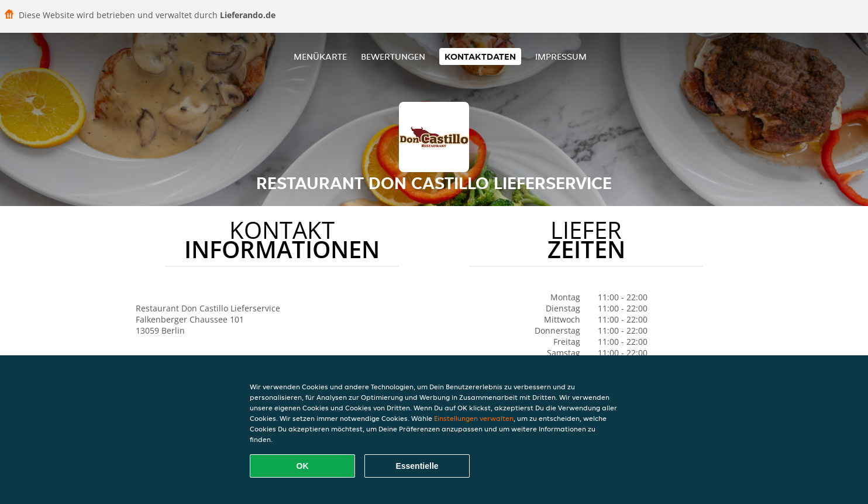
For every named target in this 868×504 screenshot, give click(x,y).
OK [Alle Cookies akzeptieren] (303, 466)
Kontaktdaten (480, 56)
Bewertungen (393, 56)
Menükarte (320, 56)
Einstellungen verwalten (474, 418)
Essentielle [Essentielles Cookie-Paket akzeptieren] (417, 466)
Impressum (561, 56)
